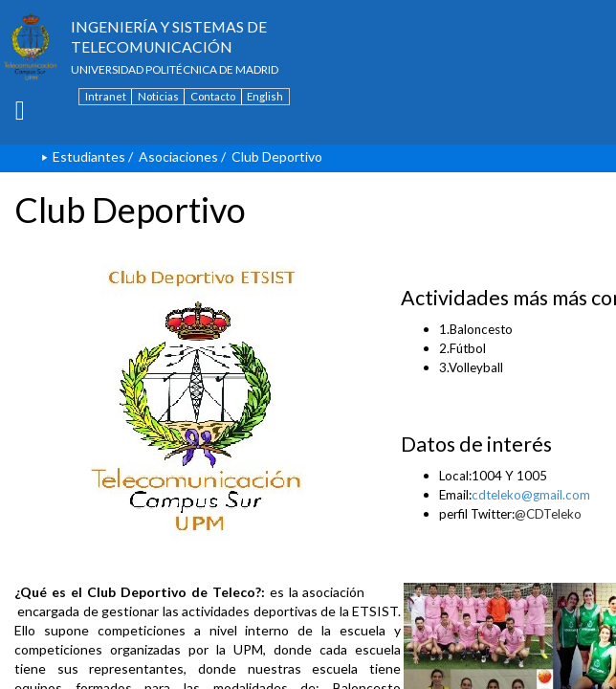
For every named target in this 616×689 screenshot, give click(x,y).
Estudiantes (89, 156)
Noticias (158, 96)
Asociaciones (178, 156)
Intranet (106, 96)
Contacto (213, 96)
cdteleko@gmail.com (531, 495)
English (265, 96)
